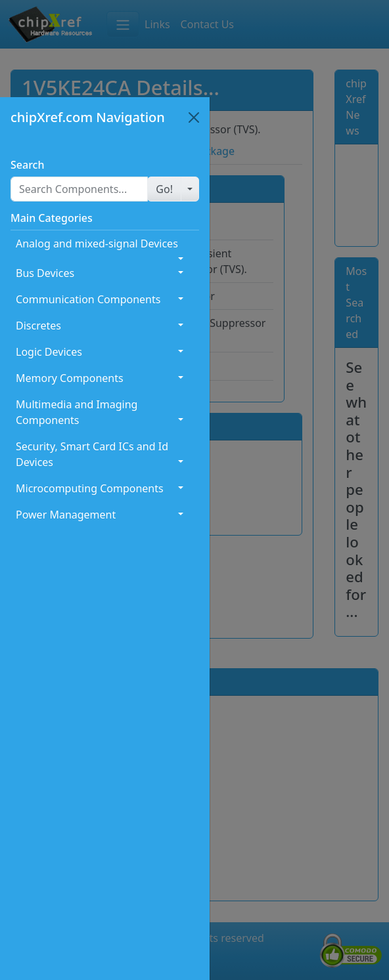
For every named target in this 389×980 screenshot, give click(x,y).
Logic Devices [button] (49, 352)
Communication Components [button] (88, 299)
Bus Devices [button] (45, 273)
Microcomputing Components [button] (90, 488)
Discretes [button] (38, 326)
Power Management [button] (66, 515)
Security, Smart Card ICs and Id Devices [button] (92, 454)
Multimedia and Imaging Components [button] (77, 412)
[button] (164, 189)
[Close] (194, 117)
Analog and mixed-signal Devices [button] (97, 244)
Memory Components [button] (70, 378)
